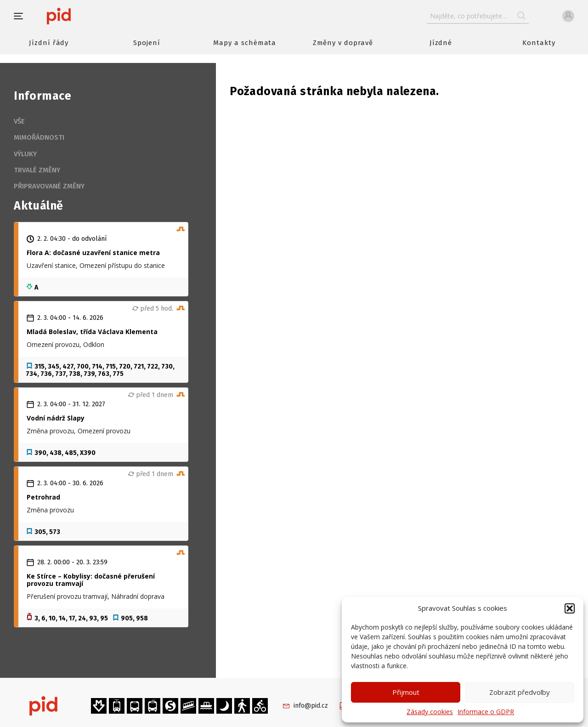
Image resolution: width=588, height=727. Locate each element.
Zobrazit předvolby (520, 692)
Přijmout (406, 692)
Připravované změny (49, 186)
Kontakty (539, 43)
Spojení (147, 43)
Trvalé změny (37, 170)
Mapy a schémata (245, 43)
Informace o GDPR (486, 712)
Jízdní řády (49, 43)
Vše (19, 121)
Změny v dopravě (343, 43)
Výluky (25, 154)
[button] (570, 608)
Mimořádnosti (39, 137)
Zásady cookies (430, 712)
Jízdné (441, 43)
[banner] (86, 16)
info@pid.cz (311, 706)
